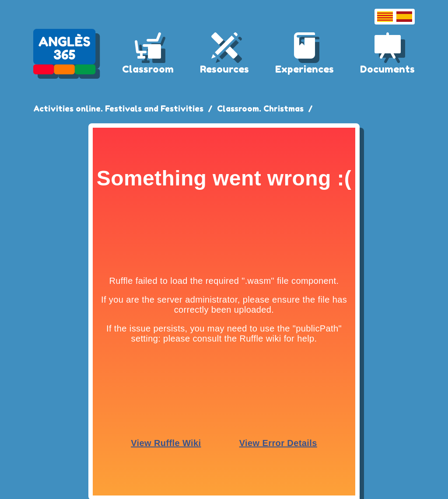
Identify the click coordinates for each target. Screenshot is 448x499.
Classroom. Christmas (260, 108)
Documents (387, 69)
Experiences (304, 69)
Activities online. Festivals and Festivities (118, 108)
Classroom (148, 69)
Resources (224, 69)
